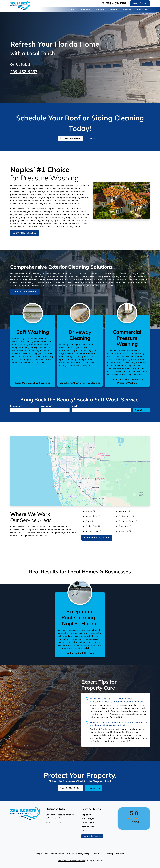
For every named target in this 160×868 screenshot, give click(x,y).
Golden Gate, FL (93, 526)
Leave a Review (57, 854)
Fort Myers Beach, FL (128, 521)
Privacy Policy (83, 854)
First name (16, 406)
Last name (47, 406)
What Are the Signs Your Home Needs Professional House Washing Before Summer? (117, 700)
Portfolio (100, 9)
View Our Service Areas (92, 836)
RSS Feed (120, 854)
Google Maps (42, 854)
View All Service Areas (97, 538)
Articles (71, 854)
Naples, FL (90, 511)
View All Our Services (25, 292)
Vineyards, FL (125, 531)
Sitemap (110, 854)
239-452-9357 (24, 72)
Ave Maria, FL (125, 511)
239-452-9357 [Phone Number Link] (114, 3)
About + (114, 9)
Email (75, 406)
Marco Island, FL (93, 516)
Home (71, 9)
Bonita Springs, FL (127, 516)
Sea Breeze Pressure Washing (72, 861)
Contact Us (143, 9)
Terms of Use (97, 854)
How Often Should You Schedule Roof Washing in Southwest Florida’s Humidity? (118, 724)
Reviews (127, 9)
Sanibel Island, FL (94, 531)
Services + (85, 9)
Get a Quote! (140, 3)
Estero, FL (90, 521)
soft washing (27, 282)
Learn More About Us (25, 233)
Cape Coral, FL (125, 526)
